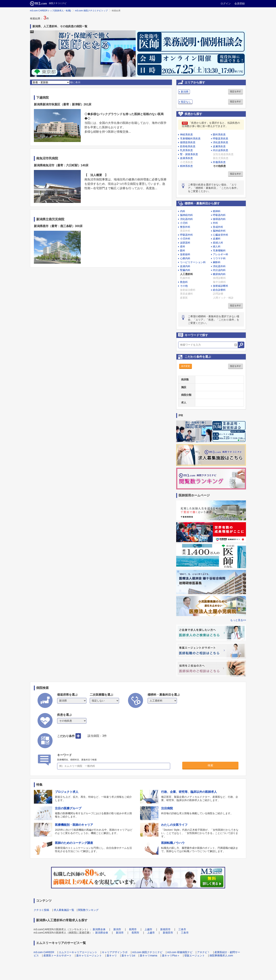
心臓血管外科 (221, 235)
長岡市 (133, 929)
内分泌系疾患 (221, 150)
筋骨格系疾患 (188, 146)
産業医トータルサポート (58, 955)
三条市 (182, 929)
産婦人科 (218, 243)
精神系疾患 (186, 166)
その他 (184, 286)
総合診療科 (219, 290)
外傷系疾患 (219, 162)
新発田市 (165, 929)
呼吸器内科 (219, 215)
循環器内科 (219, 219)
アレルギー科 (221, 254)
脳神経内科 (186, 215)
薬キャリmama (148, 955)
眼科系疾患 (219, 134)
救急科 (184, 282)
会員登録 (240, 3)
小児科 (184, 223)
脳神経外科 (219, 231)
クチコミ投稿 (41, 910)
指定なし (186, 102)
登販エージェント (195, 955)
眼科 (183, 250)
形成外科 (218, 227)
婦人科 (217, 246)
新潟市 (117, 929)
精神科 (217, 211)
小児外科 (185, 239)
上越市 (148, 929)
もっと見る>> (238, 620)
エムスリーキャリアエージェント (78, 952)
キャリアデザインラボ (115, 952)
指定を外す (236, 91)
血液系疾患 (186, 158)
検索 (210, 765)
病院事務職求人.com (221, 955)
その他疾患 (219, 166)
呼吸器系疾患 (221, 139)
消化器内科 (186, 219)
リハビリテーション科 (193, 262)
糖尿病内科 (219, 274)
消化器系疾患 (221, 142)
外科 (215, 223)
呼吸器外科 (186, 235)
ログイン (226, 3)
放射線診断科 (221, 286)
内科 (183, 211)
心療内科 (185, 258)
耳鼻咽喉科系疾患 (190, 139)
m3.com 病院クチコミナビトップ (91, 11)
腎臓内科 (185, 270)
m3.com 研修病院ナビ (180, 952)
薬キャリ (112, 955)
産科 (183, 246)
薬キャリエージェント (89, 955)
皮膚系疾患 (219, 146)
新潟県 (185, 92)
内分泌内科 (219, 270)
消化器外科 (219, 266)
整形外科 (185, 227)
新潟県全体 (99, 929)
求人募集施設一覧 (64, 910)
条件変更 (186, 366)
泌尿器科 (185, 243)
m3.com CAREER (44, 952)
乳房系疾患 (186, 150)
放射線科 (185, 254)
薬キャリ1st (128, 955)
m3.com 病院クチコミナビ (147, 952)
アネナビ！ (203, 952)
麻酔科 (217, 262)
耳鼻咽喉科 (219, 250)
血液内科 (185, 266)
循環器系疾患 (188, 142)
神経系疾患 (186, 134)
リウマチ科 (219, 258)
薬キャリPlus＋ (171, 955)
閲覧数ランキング (88, 910)
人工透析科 (186, 274)
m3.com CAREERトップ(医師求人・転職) (51, 11)
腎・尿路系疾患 (189, 154)
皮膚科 (217, 239)
